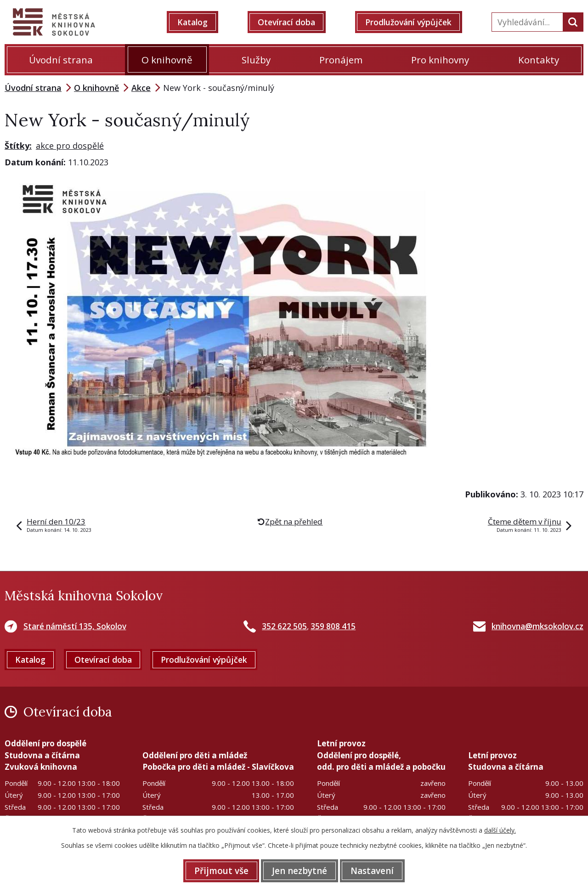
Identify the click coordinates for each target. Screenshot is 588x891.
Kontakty (539, 60)
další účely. (500, 830)
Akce (141, 88)
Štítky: (18, 146)
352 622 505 (284, 626)
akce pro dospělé (70, 146)
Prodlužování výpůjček (412, 22)
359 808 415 (333, 626)
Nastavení (377, 870)
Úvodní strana (61, 60)
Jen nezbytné (300, 870)
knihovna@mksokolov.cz (537, 626)
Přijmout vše (217, 870)
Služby (256, 60)
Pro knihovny (440, 60)
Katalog (197, 22)
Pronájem (341, 60)
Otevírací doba (289, 22)
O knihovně (167, 60)
